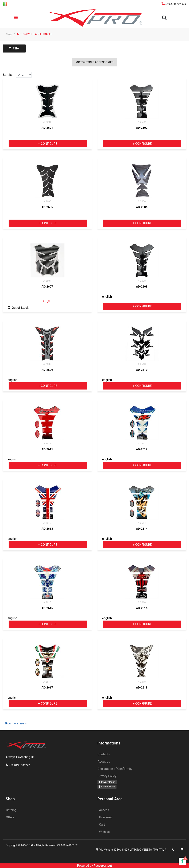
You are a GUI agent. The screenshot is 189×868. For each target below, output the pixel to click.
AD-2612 (142, 449)
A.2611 (47, 443)
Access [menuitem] (104, 810)
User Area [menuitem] (106, 817)
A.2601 (47, 122)
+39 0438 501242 (174, 4)
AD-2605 (47, 207)
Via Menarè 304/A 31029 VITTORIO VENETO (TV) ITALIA (133, 850)
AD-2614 (142, 529)
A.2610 (142, 364)
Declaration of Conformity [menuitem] (115, 769)
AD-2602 (142, 128)
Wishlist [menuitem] (105, 832)
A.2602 (142, 122)
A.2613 (47, 523)
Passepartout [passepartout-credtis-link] (103, 866)
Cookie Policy (108, 786)
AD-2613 (47, 529)
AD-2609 (47, 370)
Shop (9, 34)
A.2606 (142, 201)
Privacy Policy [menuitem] (107, 776)
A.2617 (47, 682)
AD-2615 (47, 608)
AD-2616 (142, 608)
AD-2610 (142, 370)
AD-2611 (47, 449)
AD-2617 (47, 688)
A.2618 (142, 682)
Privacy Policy (108, 782)
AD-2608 (142, 287)
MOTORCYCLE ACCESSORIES (35, 34)
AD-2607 (47, 287)
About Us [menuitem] (104, 762)
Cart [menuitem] (102, 825)
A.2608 (142, 281)
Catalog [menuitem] (11, 810)
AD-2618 (142, 688)
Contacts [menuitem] (104, 754)
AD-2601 (47, 128)
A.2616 (142, 602)
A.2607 (47, 281)
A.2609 (47, 364)
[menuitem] (5, 4)
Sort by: (8, 75)
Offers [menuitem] (10, 817)
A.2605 (47, 201)
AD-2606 (142, 207)
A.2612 (142, 443)
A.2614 (142, 523)
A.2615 (47, 602)
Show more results (16, 723)
